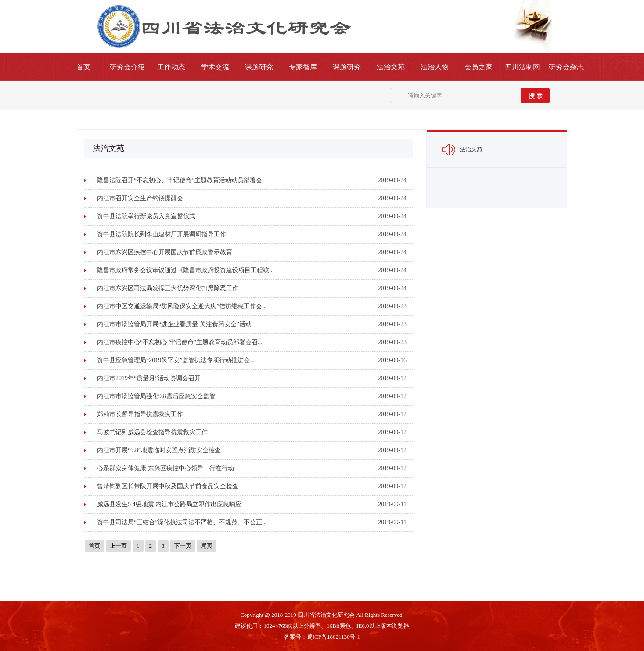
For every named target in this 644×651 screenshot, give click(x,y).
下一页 (183, 546)
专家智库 (303, 67)
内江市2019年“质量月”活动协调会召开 (149, 378)
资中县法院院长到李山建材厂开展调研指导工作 (162, 234)
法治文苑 (391, 67)
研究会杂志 (566, 67)
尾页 (207, 546)
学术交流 (215, 67)
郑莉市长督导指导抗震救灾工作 (140, 414)
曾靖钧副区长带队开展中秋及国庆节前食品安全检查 (168, 486)
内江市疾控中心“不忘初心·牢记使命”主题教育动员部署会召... (180, 342)
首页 (83, 67)
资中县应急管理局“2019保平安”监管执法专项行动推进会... (176, 360)
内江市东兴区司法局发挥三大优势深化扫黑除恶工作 (168, 288)
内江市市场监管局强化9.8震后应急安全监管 (156, 396)
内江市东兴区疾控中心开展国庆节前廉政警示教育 (165, 252)
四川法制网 (522, 67)
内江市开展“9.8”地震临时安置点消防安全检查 (159, 450)
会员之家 (479, 67)
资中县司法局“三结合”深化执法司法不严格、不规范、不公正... (182, 522)
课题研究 (259, 67)
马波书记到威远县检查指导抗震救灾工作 (152, 432)
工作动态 (171, 67)
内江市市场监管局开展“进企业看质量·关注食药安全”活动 (174, 324)
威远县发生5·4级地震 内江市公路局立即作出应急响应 (169, 504)
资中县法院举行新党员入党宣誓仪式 (146, 216)
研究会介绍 (127, 67)
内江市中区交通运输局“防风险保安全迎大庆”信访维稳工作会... (182, 306)
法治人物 (435, 67)
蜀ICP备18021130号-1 (334, 637)
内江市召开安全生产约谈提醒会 (140, 198)
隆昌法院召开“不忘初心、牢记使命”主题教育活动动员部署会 (180, 180)
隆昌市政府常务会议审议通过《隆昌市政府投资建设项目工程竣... (185, 270)
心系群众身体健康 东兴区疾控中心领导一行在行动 (165, 468)
